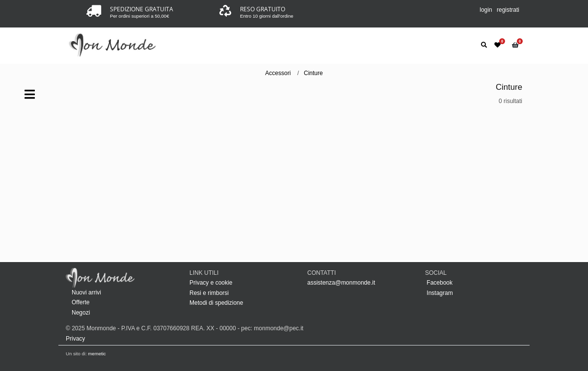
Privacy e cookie (211, 283)
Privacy (75, 339)
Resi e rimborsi (209, 293)
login (486, 10)
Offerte (80, 302)
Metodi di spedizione (216, 303)
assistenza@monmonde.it (341, 283)
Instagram (439, 293)
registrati (508, 10)
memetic (97, 354)
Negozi (81, 313)
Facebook (439, 283)
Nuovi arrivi (86, 292)
